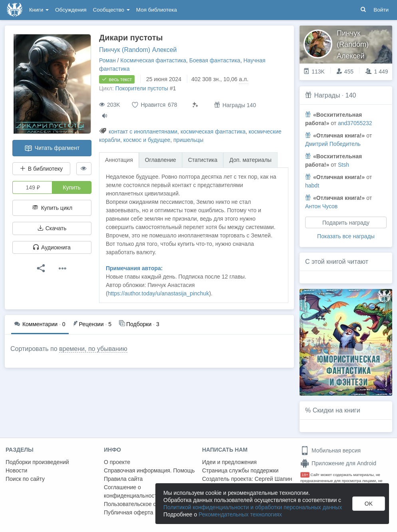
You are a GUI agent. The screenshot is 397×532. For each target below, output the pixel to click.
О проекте (117, 462)
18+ (305, 475)
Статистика (203, 160)
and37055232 (355, 123)
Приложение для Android (338, 463)
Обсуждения (71, 10)
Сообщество (111, 10)
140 (351, 95)
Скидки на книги (336, 410)
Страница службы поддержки (240, 470)
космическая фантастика (213, 132)
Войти (381, 10)
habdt (312, 185)
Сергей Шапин (273, 479)
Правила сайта (123, 479)
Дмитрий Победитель (333, 144)
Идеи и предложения (229, 462)
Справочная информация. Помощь (149, 470)
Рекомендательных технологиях (240, 514)
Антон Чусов (321, 206)
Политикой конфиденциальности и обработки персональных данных (253, 507)
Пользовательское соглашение (144, 504)
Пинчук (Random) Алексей (138, 50)
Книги (39, 10)
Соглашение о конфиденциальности (132, 491)
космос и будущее (147, 140)
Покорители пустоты (142, 88)
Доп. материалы (250, 160)
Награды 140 (235, 105)
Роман (107, 60)
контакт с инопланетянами (143, 132)
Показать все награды (346, 236)
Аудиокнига (52, 247)
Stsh (343, 165)
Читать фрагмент (52, 148)
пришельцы (188, 140)
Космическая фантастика (153, 60)
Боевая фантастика (215, 60)
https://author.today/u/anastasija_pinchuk (159, 293)
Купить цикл (52, 208)
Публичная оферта (129, 512)
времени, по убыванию (93, 349)
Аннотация (119, 160)
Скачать (52, 228)
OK (369, 504)
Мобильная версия (331, 450)
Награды (327, 95)
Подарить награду (346, 223)
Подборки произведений (37, 462)
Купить (71, 187)
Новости (16, 470)
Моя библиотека (157, 10)
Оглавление (161, 160)
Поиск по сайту (25, 479)
